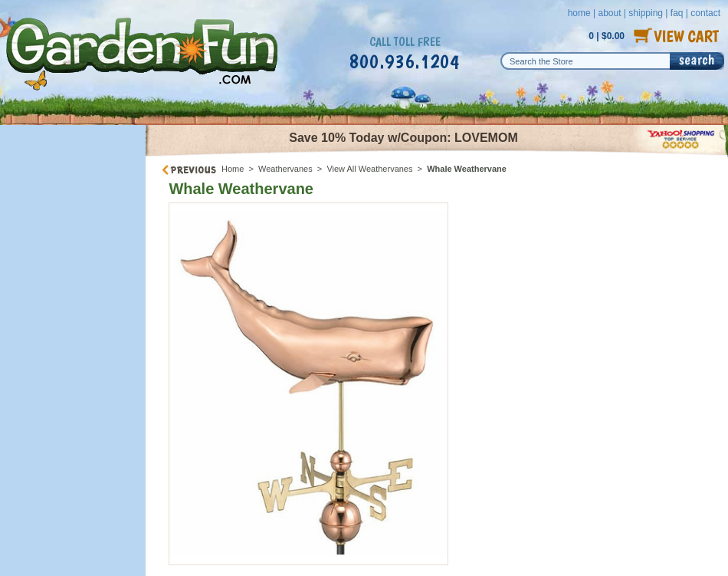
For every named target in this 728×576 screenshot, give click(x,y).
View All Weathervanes (369, 169)
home (579, 13)
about (609, 13)
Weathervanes (285, 169)
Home (233, 169)
